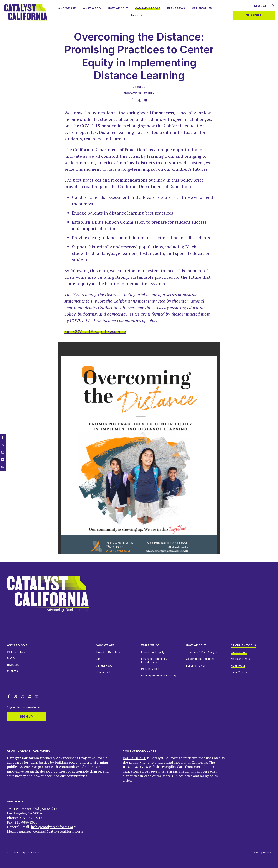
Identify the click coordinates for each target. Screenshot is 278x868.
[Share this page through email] (146, 101)
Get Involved (202, 8)
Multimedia (238, 666)
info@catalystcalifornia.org (53, 827)
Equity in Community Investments (154, 660)
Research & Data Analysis (202, 652)
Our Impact (103, 672)
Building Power (196, 666)
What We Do (92, 8)
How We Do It (118, 8)
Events (137, 15)
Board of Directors (108, 652)
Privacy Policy (262, 852)
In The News (176, 8)
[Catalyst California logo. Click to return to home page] (26, 20)
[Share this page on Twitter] (139, 101)
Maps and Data (240, 659)
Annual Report (105, 666)
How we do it (196, 645)
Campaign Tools (148, 8)
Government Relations (200, 659)
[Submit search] (273, 6)
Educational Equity (139, 93)
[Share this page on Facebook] (132, 101)
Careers (13, 665)
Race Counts (239, 672)
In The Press (16, 652)
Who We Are (105, 645)
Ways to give (17, 645)
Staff (100, 659)
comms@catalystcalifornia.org (58, 831)
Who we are (67, 8)
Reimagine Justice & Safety (159, 676)
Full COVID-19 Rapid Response (95, 331)
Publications (239, 652)
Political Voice (150, 669)
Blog (11, 658)
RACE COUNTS (134, 758)
